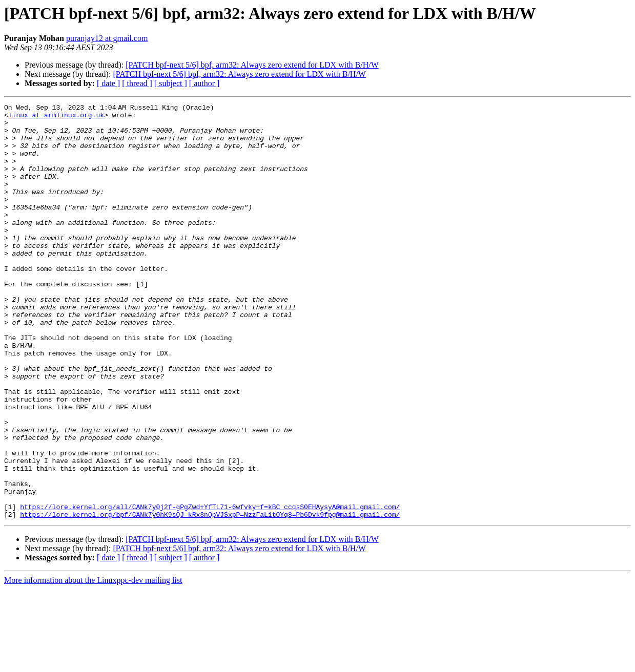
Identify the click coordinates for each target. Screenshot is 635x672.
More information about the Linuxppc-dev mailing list (93, 663)
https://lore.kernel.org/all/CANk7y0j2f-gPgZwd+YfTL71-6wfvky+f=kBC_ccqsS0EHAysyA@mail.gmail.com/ (210, 588)
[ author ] (204, 83)
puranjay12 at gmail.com (107, 38)
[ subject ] (171, 83)
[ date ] (108, 83)
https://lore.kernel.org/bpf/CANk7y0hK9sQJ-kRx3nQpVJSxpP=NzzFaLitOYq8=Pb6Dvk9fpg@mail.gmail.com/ (210, 597)
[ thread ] (137, 83)
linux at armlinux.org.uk (56, 118)
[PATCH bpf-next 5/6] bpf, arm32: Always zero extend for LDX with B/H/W (252, 65)
